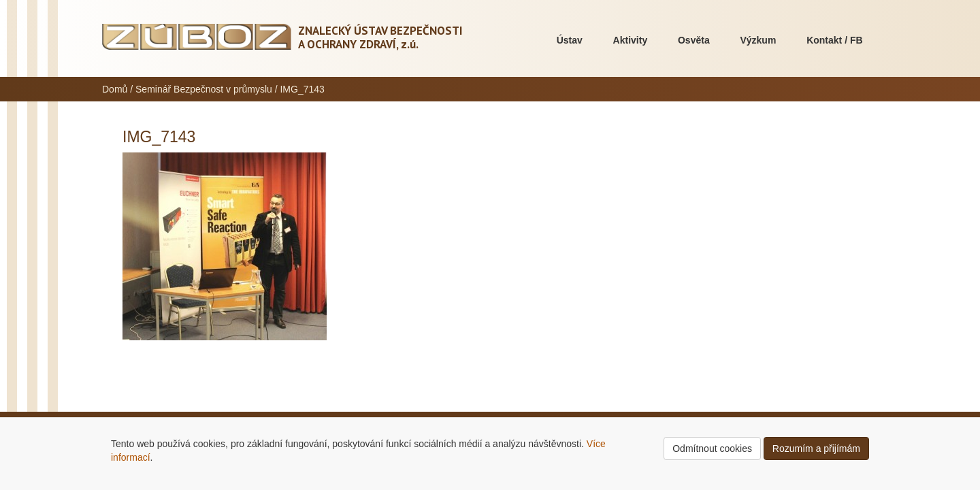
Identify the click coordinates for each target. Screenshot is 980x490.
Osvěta (694, 40)
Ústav (570, 40)
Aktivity (631, 40)
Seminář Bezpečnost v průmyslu (204, 89)
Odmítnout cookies (712, 448)
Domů (115, 89)
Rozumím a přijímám (816, 448)
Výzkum (758, 40)
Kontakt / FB (834, 40)
